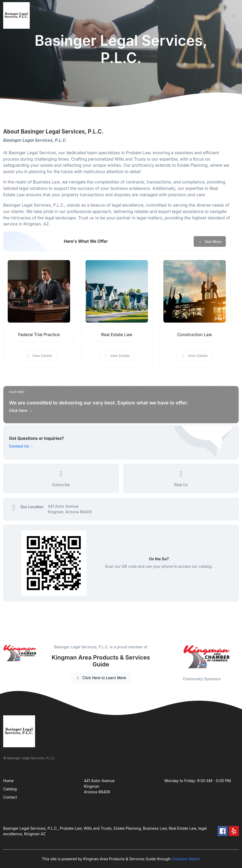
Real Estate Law (117, 335)
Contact (10, 797)
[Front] (18, 15)
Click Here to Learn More (101, 678)
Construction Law (195, 335)
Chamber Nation (186, 859)
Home (8, 781)
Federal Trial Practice (39, 335)
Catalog (10, 789)
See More (210, 242)
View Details (39, 356)
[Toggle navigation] (234, 15)
